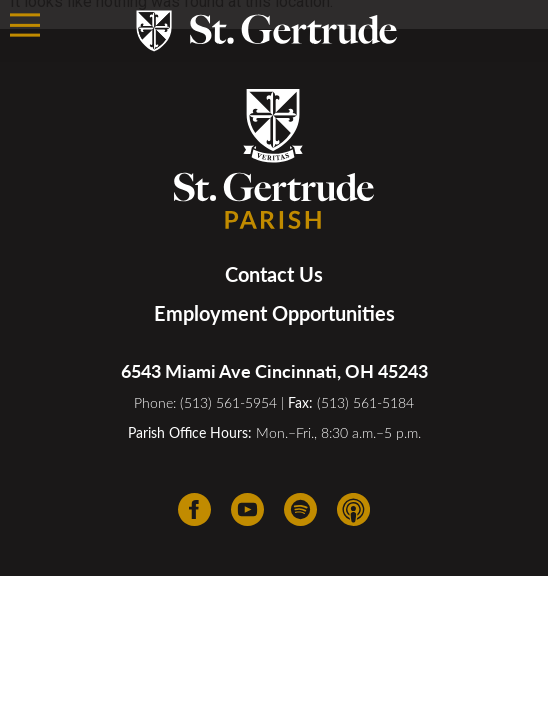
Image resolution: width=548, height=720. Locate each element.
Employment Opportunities (274, 313)
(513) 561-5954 (228, 402)
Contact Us (274, 274)
